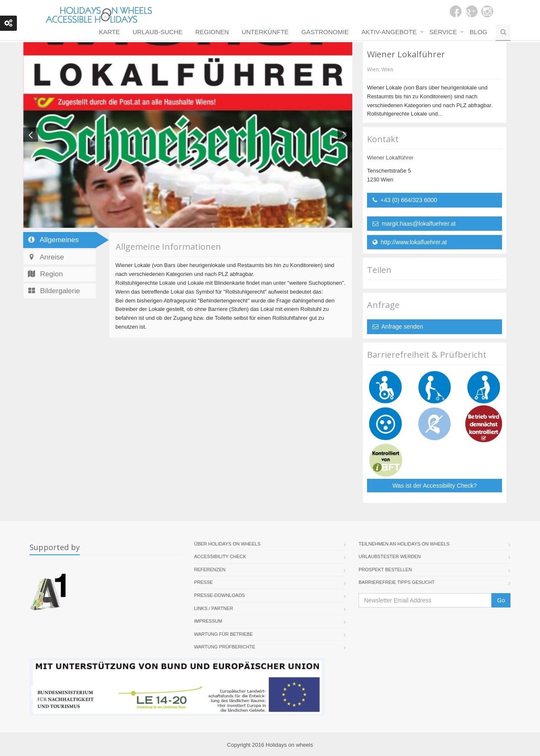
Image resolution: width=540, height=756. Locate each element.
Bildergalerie (53, 291)
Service (443, 32)
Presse (204, 582)
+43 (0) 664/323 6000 (405, 200)
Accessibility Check (220, 556)
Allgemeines (53, 240)
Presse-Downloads (219, 595)
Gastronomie (325, 32)
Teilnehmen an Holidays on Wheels (404, 544)
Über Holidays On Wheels (227, 544)
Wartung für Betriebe (223, 634)
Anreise (46, 257)
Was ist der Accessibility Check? (435, 486)
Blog (478, 32)
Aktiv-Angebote (389, 32)
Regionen (212, 32)
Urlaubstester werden (390, 556)
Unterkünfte (265, 32)
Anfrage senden (398, 327)
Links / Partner (214, 608)
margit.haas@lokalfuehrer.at (414, 224)
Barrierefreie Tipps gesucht (397, 582)
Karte (110, 32)
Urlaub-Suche (157, 32)
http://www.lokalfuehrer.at (410, 242)
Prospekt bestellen (385, 570)
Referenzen (210, 570)
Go (501, 600)
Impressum (208, 621)
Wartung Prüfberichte (225, 647)
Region (45, 274)
